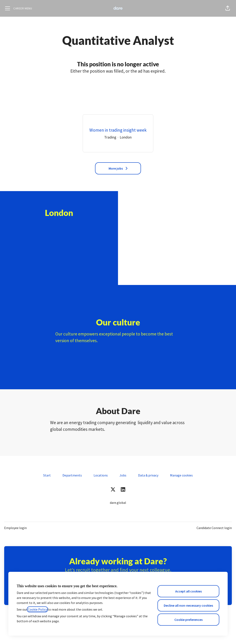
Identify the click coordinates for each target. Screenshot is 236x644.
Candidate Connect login (214, 528)
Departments (72, 475)
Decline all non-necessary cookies (188, 605)
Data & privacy (148, 475)
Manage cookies (181, 475)
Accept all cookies (188, 591)
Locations (101, 475)
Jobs (123, 475)
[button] (228, 8)
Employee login (15, 528)
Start (47, 475)
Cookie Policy (37, 609)
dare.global (118, 503)
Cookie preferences (188, 620)
